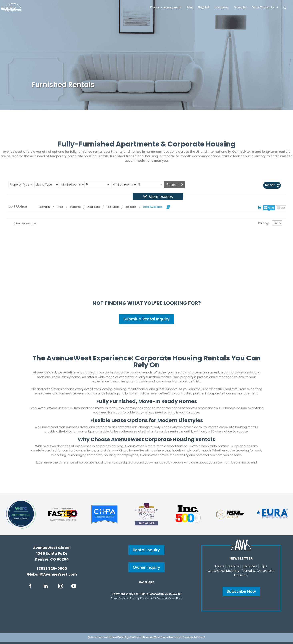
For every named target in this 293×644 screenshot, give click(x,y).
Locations (221, 8)
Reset (270, 185)
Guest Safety (119, 598)
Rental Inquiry (146, 550)
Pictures (75, 207)
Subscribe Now (241, 591)
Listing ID (44, 207)
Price (60, 207)
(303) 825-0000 (52, 568)
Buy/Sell (204, 8)
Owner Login (146, 582)
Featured (113, 207)
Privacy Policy (139, 598)
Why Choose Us (263, 8)
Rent (190, 8)
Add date (94, 207)
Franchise (240, 8)
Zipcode (131, 207)
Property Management (165, 8)
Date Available (153, 207)
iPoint (202, 637)
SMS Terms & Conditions (166, 598)
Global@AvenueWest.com (52, 574)
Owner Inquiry (146, 567)
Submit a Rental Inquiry (146, 319)
